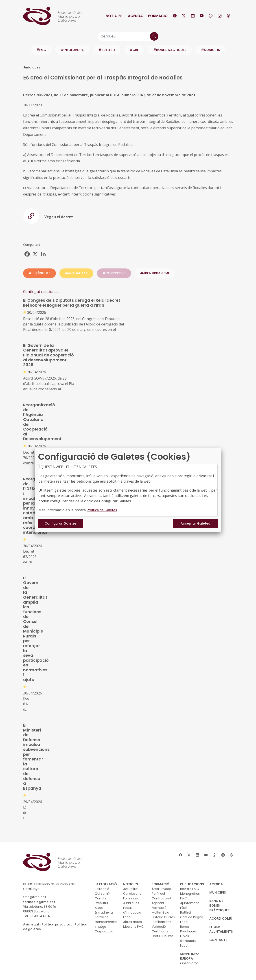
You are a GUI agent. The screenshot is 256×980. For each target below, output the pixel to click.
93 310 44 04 (40, 916)
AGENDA (216, 884)
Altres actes (132, 922)
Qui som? (102, 894)
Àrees (99, 908)
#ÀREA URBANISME (155, 273)
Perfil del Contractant (162, 896)
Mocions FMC (133, 927)
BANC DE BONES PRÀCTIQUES (219, 905)
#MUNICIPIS (210, 50)
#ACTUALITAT (76, 273)
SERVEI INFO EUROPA (189, 956)
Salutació (102, 889)
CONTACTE (218, 940)
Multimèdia (160, 912)
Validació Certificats (160, 929)
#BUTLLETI (107, 50)
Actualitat (131, 889)
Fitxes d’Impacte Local (188, 941)
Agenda (135, 16)
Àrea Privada (161, 889)
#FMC (41, 50)
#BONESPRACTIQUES (170, 50)
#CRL (134, 50)
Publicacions (161, 922)
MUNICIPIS (218, 892)
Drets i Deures (163, 936)
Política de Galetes (102, 510)
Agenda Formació (159, 905)
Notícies (114, 16)
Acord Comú (221, 918)
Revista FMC (190, 889)
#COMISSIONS (114, 273)
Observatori (189, 963)
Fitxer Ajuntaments (221, 929)
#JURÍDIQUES (39, 273)
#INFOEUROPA (72, 50)
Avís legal (31, 924)
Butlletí (186, 912)
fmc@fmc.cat (35, 897)
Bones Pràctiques (188, 929)
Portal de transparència (106, 920)
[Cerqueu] (128, 36)
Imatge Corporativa (104, 929)
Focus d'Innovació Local (132, 912)
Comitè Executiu (101, 901)
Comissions (132, 894)
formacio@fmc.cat (39, 902)
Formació (158, 16)
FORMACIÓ (161, 884)
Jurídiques (131, 903)
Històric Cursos (163, 917)
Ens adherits (104, 912)
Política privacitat (57, 924)
